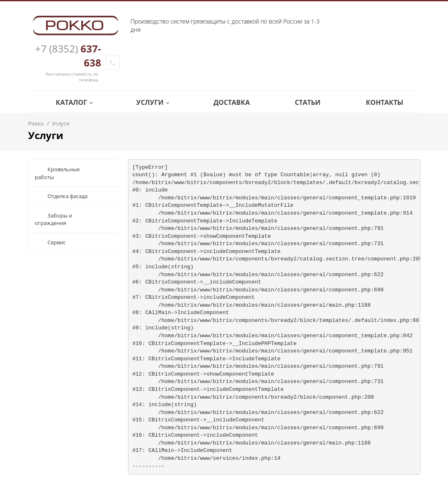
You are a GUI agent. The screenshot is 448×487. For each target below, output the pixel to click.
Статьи (302, 102)
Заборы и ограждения (53, 219)
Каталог (68, 102)
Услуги (147, 102)
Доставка (226, 102)
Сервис (50, 242)
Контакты (379, 102)
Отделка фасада (61, 196)
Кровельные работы (57, 173)
